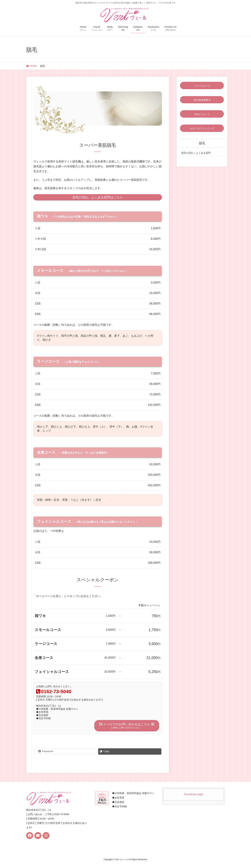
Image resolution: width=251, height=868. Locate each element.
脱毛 (202, 143)
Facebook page (193, 794)
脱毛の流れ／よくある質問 (196, 153)
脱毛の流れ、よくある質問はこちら (98, 197)
